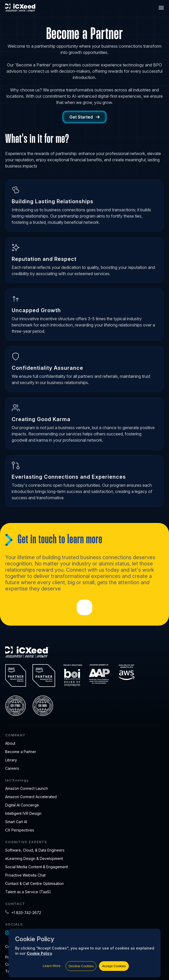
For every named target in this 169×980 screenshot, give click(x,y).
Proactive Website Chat (25, 875)
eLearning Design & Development (34, 858)
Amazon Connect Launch (27, 788)
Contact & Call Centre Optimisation (34, 883)
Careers (12, 768)
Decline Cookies (81, 966)
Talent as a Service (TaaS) (28, 892)
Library (11, 760)
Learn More (51, 966)
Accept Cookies (114, 966)
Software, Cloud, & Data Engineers (35, 850)
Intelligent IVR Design (23, 813)
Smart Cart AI (16, 822)
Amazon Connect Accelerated (31, 797)
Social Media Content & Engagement (37, 867)
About (10, 743)
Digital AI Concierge (22, 805)
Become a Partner (21, 752)
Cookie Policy (39, 953)
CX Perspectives (20, 830)
